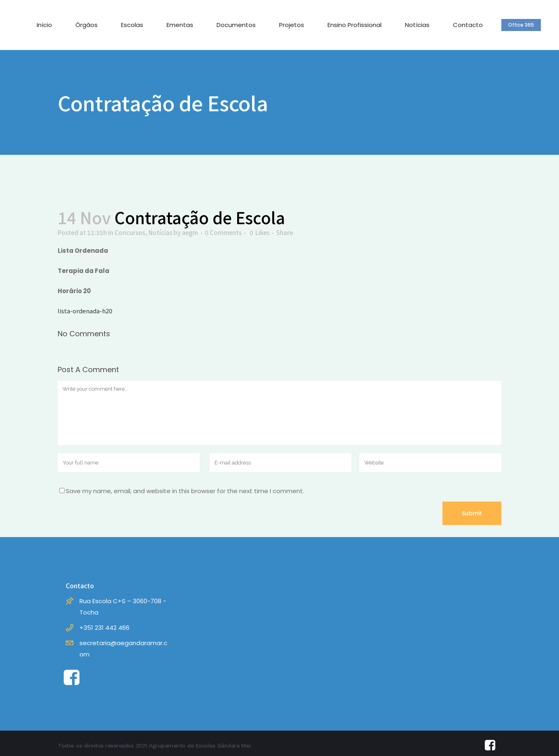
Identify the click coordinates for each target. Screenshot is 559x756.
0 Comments (223, 232)
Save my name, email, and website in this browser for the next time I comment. (185, 491)
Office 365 (521, 25)
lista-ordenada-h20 (85, 311)
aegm (190, 232)
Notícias (160, 232)
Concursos (130, 232)
